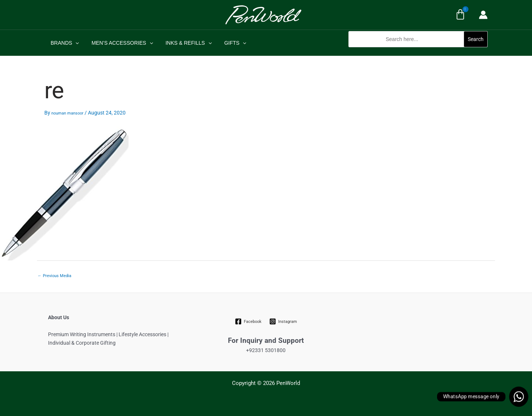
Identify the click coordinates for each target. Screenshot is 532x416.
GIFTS (228, 43)
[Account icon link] (483, 15)
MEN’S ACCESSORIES (119, 43)
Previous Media (54, 276)
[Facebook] (248, 321)
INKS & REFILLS (183, 43)
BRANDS (64, 43)
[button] (418, 51)
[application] (74, 43)
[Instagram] (283, 321)
